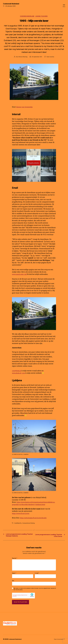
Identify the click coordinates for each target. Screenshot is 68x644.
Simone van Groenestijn (25, 107)
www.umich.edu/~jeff (20, 275)
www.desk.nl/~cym (19, 373)
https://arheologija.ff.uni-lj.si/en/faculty (35, 518)
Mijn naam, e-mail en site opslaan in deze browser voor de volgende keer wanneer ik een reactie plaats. (35, 590)
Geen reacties (51, 57)
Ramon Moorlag (23, 57)
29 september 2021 (37, 57)
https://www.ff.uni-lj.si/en (22, 514)
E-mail (37, 574)
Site (13, 581)
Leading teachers (42, 17)
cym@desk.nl (17, 371)
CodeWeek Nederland (27, 17)
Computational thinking (29, 523)
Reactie (15, 559)
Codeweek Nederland (12, 4)
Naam (14, 574)
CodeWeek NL (18, 523)
